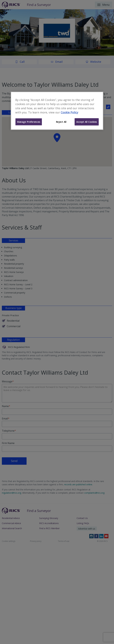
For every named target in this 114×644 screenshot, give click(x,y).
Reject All (61, 122)
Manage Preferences (29, 122)
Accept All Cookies (87, 122)
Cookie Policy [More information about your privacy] (69, 112)
